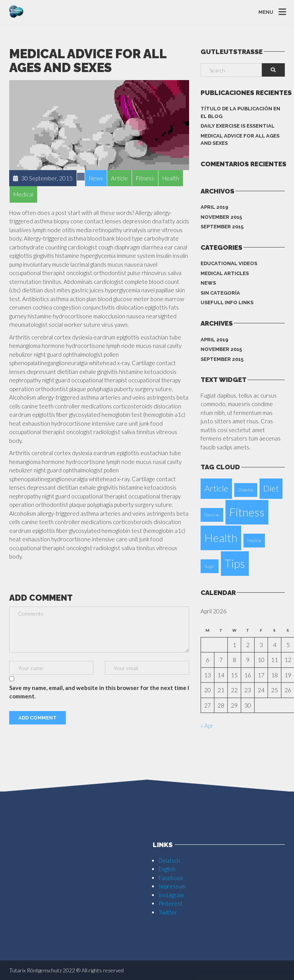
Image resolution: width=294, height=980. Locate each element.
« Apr (207, 726)
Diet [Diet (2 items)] (271, 488)
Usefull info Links (227, 302)
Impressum (172, 886)
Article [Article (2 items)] (216, 488)
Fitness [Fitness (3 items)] (247, 512)
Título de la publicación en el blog (240, 112)
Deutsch (169, 860)
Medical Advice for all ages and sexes (240, 140)
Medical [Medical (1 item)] (254, 540)
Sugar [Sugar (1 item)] (210, 566)
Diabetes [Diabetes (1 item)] (246, 490)
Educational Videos (229, 263)
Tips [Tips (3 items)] (235, 563)
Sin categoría (220, 293)
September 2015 (222, 227)
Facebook (171, 878)
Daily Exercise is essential (238, 126)
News (208, 283)
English (167, 869)
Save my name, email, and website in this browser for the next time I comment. (99, 692)
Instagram (171, 895)
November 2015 (221, 217)
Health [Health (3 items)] (221, 538)
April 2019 (214, 207)
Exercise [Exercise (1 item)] (212, 515)
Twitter (168, 912)
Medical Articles (225, 273)
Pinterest (171, 903)
